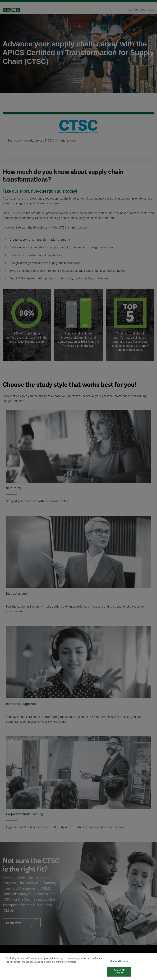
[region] (78, 967)
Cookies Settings (119, 961)
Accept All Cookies (119, 972)
